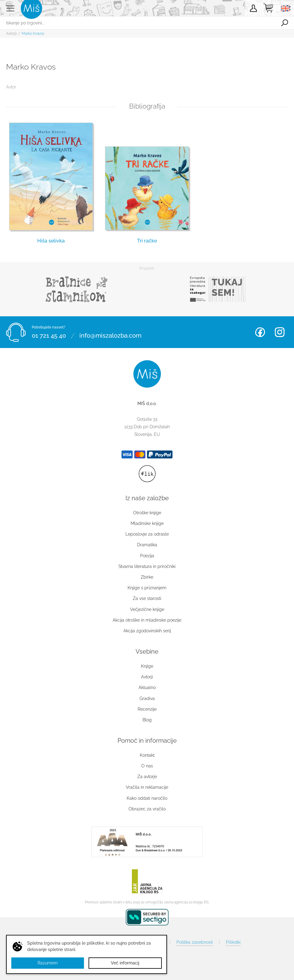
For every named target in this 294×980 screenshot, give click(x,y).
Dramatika (147, 545)
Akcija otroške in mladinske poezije (147, 620)
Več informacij (125, 963)
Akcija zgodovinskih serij (147, 631)
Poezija (147, 556)
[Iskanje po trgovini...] (138, 23)
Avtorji (11, 34)
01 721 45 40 (49, 336)
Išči (285, 23)
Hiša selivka (51, 241)
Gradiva (147, 698)
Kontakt (147, 755)
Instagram (280, 332)
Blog (147, 720)
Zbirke (147, 577)
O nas (147, 766)
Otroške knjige (147, 513)
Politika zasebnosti (195, 942)
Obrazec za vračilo (147, 809)
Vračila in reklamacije (147, 787)
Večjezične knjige (147, 609)
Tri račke (147, 241)
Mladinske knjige (147, 523)
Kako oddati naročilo (147, 798)
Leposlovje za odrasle (147, 534)
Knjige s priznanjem (147, 588)
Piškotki (233, 942)
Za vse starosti (147, 598)
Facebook (260, 332)
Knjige (147, 666)
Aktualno (147, 687)
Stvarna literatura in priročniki (147, 566)
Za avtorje (147, 777)
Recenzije (147, 709)
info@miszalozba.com (110, 336)
